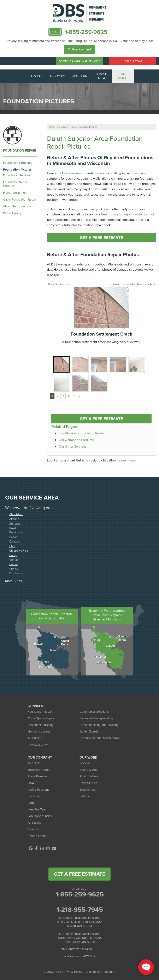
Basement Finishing (41, 725)
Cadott (13, 537)
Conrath (14, 560)
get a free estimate (79, 874)
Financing (34, 796)
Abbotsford (16, 514)
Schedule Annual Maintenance (79, 61)
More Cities (13, 581)
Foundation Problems (18, 163)
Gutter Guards (89, 731)
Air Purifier (35, 738)
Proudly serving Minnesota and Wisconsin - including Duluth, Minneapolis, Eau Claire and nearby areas (79, 41)
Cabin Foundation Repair (20, 200)
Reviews (85, 763)
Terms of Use (93, 972)
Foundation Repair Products (16, 184)
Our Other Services (73, 446)
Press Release (37, 776)
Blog (31, 803)
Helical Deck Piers (15, 193)
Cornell (14, 564)
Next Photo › (146, 284)
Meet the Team (38, 809)
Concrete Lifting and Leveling (99, 725)
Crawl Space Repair (41, 718)
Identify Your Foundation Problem (83, 433)
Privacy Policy (73, 972)
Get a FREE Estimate (101, 238)
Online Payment (79, 49)
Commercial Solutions (94, 712)
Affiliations (35, 823)
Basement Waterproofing (96, 718)
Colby (13, 555)
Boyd (13, 528)
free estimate (126, 460)
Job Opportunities (40, 816)
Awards (33, 829)
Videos (84, 796)
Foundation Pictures (17, 170)
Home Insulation (39, 731)
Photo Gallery (12, 213)
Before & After (89, 770)
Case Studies (88, 783)
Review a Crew (38, 745)
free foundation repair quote (121, 214)
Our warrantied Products (76, 440)
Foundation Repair (20, 151)
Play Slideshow (59, 284)
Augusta (14, 523)
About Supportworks (17, 206)
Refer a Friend (37, 836)
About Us (34, 763)
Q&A (31, 783)
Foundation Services (17, 175)
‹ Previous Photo (123, 284)
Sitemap (110, 972)
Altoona (14, 519)
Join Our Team (133, 61)
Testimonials (88, 790)
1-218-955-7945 (80, 909)
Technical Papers (39, 770)
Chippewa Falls (19, 550)
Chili (12, 546)
